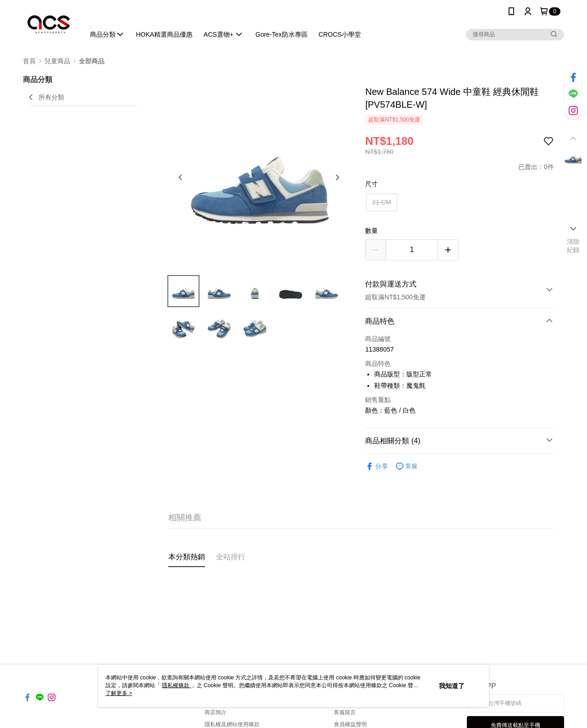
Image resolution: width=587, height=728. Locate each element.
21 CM (381, 202)
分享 (377, 466)
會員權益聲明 (350, 724)
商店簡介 (216, 712)
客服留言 (345, 712)
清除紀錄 (573, 246)
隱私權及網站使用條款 (232, 724)
